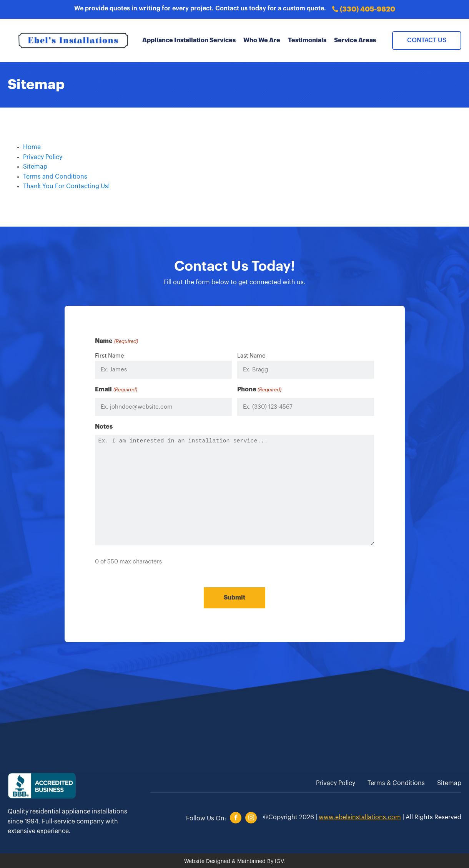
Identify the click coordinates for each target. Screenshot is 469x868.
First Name (110, 356)
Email (116, 390)
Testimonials (307, 40)
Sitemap (35, 167)
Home (32, 147)
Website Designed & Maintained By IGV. (234, 860)
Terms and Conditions (55, 177)
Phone (259, 390)
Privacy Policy (43, 157)
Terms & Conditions (396, 782)
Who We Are (262, 40)
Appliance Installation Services (189, 40)
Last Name (251, 356)
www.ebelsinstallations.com (360, 815)
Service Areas (355, 40)
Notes (104, 427)
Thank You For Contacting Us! (67, 186)
